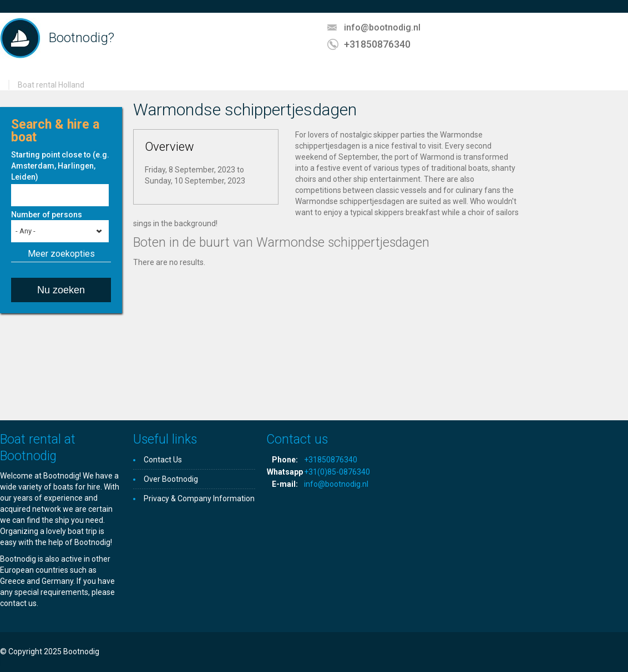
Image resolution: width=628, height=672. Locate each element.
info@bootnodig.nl (382, 27)
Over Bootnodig (171, 479)
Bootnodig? (82, 38)
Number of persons (47, 215)
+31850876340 (377, 44)
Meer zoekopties (61, 254)
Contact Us (163, 460)
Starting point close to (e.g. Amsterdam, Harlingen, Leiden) (60, 166)
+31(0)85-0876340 (337, 472)
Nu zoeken (61, 290)
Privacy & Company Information (199, 498)
